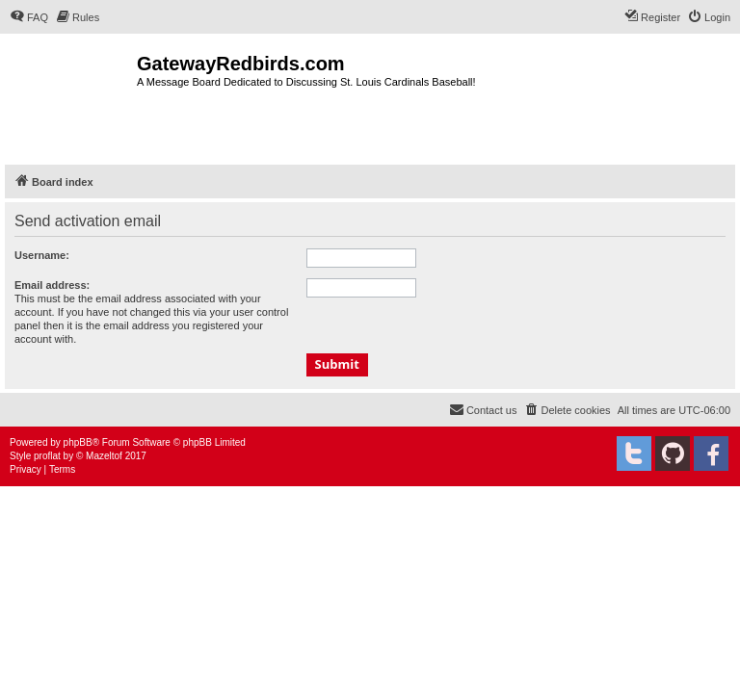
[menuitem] (29, 17)
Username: (42, 255)
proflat (47, 456)
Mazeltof (104, 456)
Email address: (52, 285)
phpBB (78, 442)
